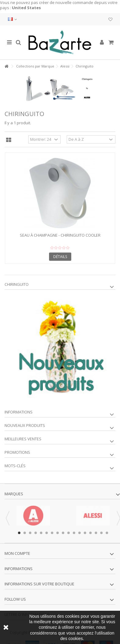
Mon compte (17, 553)
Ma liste (110, 20)
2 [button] (25, 533)
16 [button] (101, 533)
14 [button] (90, 533)
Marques (14, 494)
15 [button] (96, 533)
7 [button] (52, 533)
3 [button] (30, 533)
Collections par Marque (35, 66)
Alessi (65, 66)
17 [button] (107, 533)
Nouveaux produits (25, 425)
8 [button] (58, 533)
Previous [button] (8, 518)
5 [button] (41, 533)
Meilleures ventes (23, 439)
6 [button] (47, 533)
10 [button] (69, 533)
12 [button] (79, 533)
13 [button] (85, 533)
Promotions (17, 452)
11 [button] (74, 533)
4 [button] (36, 533)
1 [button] (19, 533)
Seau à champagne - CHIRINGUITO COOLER (60, 235)
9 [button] (63, 533)
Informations (19, 412)
